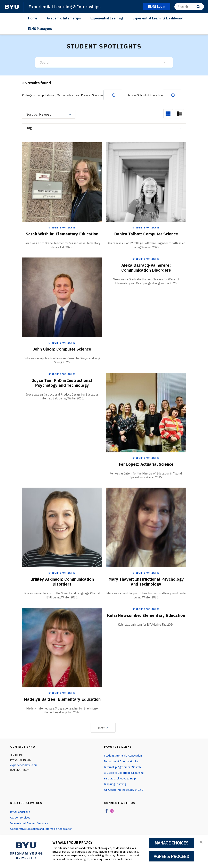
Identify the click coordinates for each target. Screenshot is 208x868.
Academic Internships (64, 18)
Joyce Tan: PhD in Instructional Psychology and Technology (62, 383)
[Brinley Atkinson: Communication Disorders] (62, 528)
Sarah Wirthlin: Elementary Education (62, 234)
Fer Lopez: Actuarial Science (146, 464)
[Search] (189, 7)
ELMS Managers (40, 29)
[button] (201, 842)
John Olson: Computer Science (62, 349)
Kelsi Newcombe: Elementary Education (146, 616)
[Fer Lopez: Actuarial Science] (146, 412)
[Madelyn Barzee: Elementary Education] (62, 647)
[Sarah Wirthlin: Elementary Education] (62, 182)
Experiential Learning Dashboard (158, 18)
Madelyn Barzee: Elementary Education (62, 699)
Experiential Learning (107, 18)
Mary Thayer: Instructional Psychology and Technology (146, 582)
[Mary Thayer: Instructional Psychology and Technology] (146, 528)
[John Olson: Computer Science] (62, 297)
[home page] (12, 7)
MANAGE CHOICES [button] (171, 843)
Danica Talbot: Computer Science (146, 234)
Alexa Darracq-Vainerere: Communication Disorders (146, 268)
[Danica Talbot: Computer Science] (146, 182)
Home (33, 18)
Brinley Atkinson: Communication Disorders (62, 582)
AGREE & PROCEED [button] (171, 856)
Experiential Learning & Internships (64, 7)
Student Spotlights (62, 228)
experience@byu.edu (24, 765)
